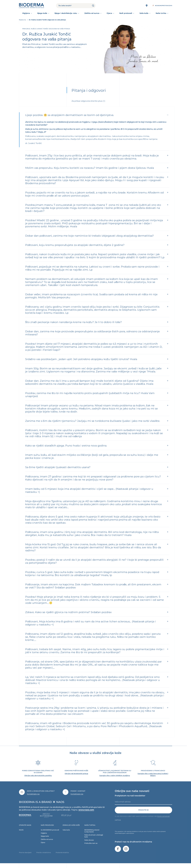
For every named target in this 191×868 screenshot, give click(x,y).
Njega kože (42, 13)
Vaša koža (144, 13)
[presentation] (133, 830)
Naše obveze (89, 844)
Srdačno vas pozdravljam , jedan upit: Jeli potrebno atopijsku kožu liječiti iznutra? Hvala (81, 364)
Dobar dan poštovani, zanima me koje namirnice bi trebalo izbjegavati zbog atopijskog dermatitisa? (90, 240)
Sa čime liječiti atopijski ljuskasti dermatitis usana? (58, 472)
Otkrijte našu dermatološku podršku (38, 780)
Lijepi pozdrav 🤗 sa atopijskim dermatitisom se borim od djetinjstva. (70, 119)
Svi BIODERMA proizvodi (50, 834)
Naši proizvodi (126, 13)
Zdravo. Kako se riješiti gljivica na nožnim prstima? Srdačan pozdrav (68, 617)
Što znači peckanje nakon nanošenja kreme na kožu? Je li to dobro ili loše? (74, 327)
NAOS (21, 834)
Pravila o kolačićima (44, 857)
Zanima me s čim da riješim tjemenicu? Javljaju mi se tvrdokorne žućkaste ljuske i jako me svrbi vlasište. (93, 425)
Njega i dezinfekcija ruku (66, 13)
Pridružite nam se (91, 848)
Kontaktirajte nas (33, 798)
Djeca (109, 13)
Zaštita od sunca (92, 13)
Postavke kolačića (62, 857)
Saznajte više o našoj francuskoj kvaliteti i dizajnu (153, 779)
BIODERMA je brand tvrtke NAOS (92, 835)
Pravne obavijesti (25, 857)
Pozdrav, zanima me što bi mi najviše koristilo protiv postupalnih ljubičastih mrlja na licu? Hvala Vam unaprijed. (90, 399)
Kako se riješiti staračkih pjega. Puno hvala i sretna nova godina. (66, 450)
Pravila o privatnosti (163, 821)
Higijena (26, 13)
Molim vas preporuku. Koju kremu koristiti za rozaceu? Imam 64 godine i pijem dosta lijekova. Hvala (90, 172)
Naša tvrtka (161, 13)
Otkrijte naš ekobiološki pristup (76, 778)
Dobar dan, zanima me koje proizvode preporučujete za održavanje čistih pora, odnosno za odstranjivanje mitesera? (93, 337)
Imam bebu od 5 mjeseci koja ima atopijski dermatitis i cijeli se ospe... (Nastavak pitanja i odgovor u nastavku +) (89, 495)
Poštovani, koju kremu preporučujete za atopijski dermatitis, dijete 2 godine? (75, 249)
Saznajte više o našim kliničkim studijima (115, 780)
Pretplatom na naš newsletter (130, 800)
